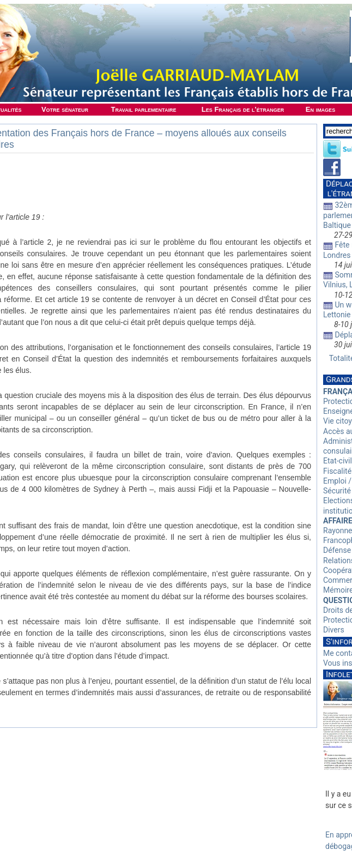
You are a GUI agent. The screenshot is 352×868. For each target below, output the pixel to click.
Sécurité (337, 491)
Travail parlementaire (144, 109)
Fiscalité (337, 471)
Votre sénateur (65, 109)
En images (320, 109)
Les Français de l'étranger (243, 109)
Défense (337, 550)
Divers (334, 630)
